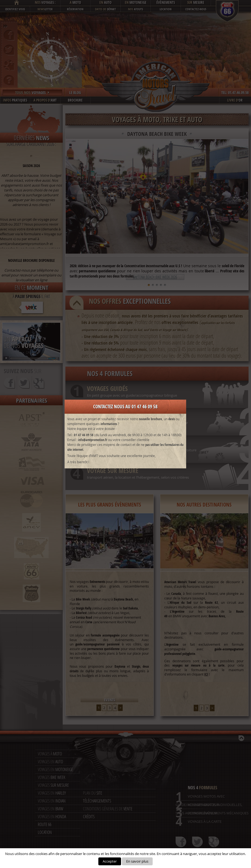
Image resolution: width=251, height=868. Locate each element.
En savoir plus (137, 861)
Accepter (110, 861)
